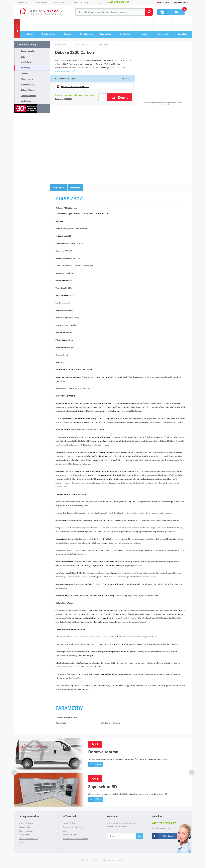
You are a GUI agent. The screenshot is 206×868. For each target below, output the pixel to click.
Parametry (75, 188)
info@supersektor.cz (161, 828)
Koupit (123, 97)
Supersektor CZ (166, 2)
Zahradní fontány (28, 90)
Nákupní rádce (58, 3)
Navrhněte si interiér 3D (28, 839)
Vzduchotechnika (28, 84)
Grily (23, 57)
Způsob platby (24, 835)
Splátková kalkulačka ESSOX (75, 87)
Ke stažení (73, 3)
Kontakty (85, 3)
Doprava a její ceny (26, 831)
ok (140, 836)
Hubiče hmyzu (27, 62)
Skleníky (25, 73)
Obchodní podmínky (40, 3)
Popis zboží (59, 188)
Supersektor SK (183, 2)
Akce (17, 28)
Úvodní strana (23, 3)
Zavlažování (26, 101)
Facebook (168, 836)
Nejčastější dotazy (26, 823)
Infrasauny (26, 68)
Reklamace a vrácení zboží (74, 827)
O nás (21, 842)
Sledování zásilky (70, 823)
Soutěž (66, 831)
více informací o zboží (66, 71)
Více (99, 764)
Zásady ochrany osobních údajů (75, 839)
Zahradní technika (29, 96)
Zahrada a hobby (28, 45)
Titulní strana (60, 45)
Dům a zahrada (82, 45)
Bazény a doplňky (28, 51)
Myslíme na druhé (70, 835)
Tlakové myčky (27, 79)
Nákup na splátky (25, 827)
